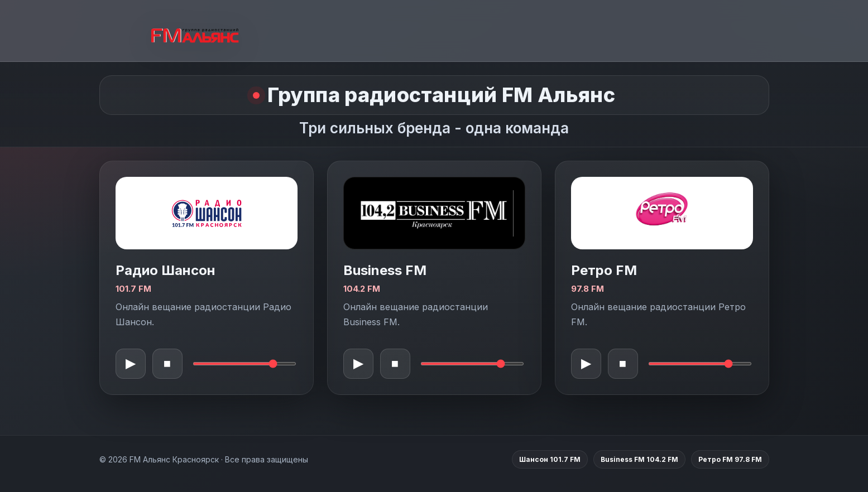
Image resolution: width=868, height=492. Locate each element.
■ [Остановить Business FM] (395, 363)
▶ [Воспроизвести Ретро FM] (586, 363)
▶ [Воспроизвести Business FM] (358, 363)
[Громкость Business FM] (472, 364)
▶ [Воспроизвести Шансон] (130, 363)
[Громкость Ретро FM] (700, 364)
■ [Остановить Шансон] (167, 363)
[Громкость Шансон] (244, 364)
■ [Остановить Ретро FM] (623, 363)
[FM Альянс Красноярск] (195, 31)
